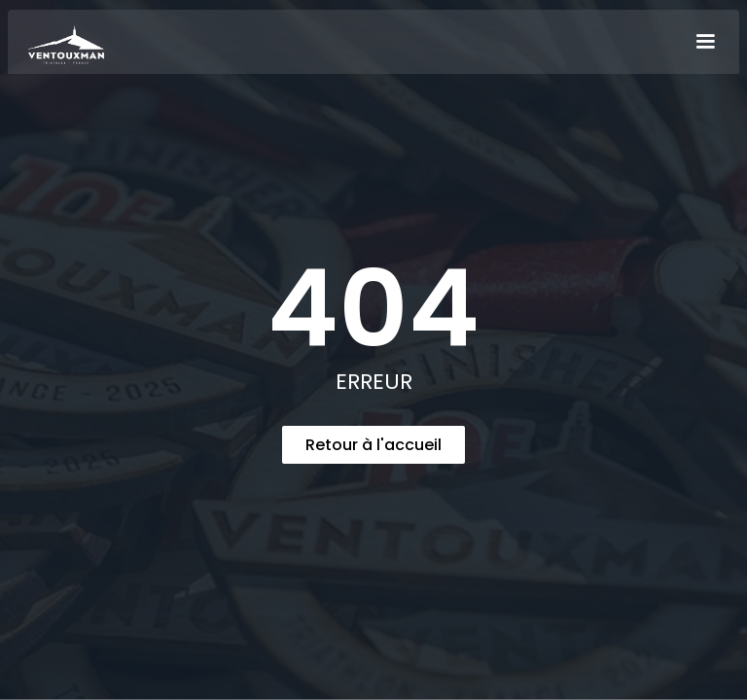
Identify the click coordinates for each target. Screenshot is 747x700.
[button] (705, 42)
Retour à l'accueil (373, 445)
